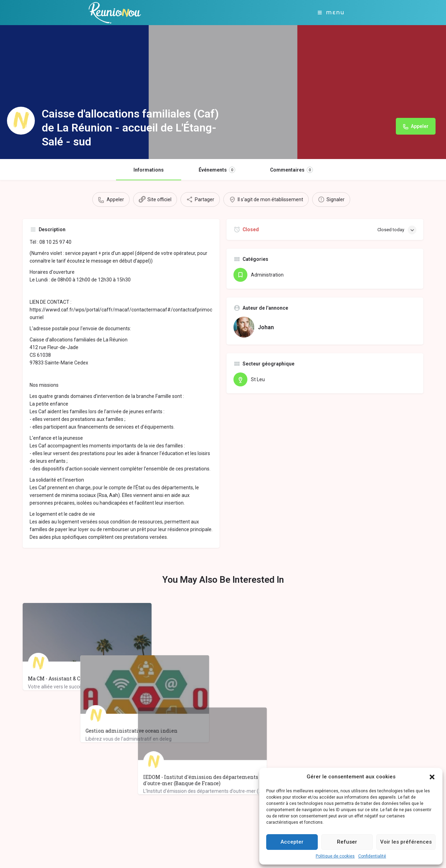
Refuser (347, 842)
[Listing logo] (21, 121)
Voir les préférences (406, 842)
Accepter (292, 842)
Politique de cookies (335, 856)
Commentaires (291, 170)
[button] (432, 777)
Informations (149, 170)
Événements (217, 170)
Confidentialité (372, 856)
